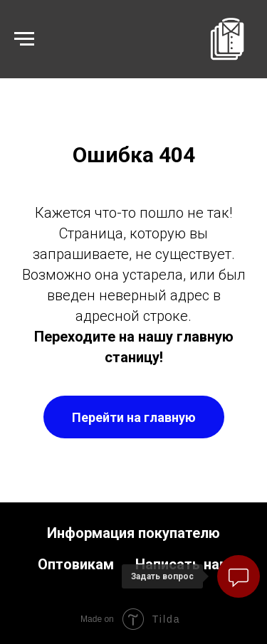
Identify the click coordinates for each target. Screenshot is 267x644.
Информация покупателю (133, 533)
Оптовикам (76, 564)
